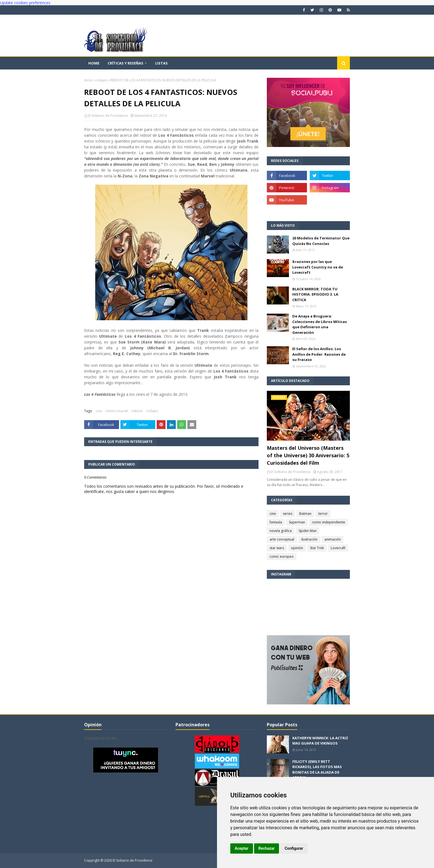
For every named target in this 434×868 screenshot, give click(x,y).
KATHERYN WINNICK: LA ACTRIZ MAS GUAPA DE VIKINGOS (320, 741)
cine (99, 411)
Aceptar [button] (242, 848)
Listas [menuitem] (162, 63)
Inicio (88, 80)
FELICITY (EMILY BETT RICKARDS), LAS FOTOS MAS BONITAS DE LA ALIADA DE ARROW (317, 770)
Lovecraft (338, 548)
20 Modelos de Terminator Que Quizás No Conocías (321, 241)
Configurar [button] (294, 848)
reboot (137, 411)
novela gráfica (281, 531)
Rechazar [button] (267, 848)
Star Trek (317, 548)
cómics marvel (117, 411)
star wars (277, 548)
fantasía (276, 522)
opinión (297, 548)
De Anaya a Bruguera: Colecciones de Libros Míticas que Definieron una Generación (320, 324)
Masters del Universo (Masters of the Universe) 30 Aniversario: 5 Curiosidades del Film (308, 455)
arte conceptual (282, 539)
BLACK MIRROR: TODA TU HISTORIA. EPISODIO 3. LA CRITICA (315, 294)
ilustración (309, 539)
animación (333, 539)
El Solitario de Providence (108, 116)
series (288, 514)
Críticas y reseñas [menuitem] (126, 63)
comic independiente (329, 522)
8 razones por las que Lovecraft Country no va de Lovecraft (318, 267)
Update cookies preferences (25, 3)
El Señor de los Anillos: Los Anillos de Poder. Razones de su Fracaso (319, 354)
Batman (305, 514)
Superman (297, 522)
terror (323, 514)
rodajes (101, 80)
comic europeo (282, 556)
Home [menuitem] (94, 63)
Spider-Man (308, 531)
